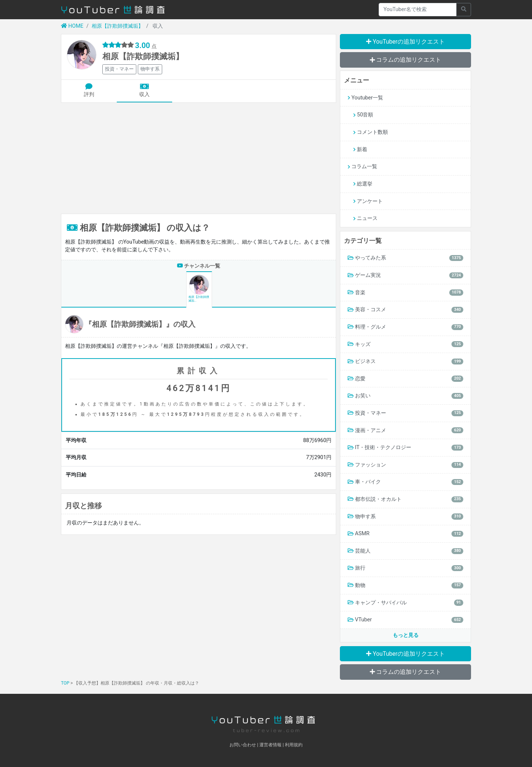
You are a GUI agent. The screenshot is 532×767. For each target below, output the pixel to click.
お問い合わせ (243, 745)
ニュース (365, 218)
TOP (65, 683)
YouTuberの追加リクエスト (405, 42)
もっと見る (406, 635)
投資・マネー (119, 69)
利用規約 (294, 745)
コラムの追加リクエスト (406, 60)
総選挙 (363, 184)
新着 (360, 150)
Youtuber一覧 (365, 98)
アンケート (368, 201)
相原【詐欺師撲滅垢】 (117, 26)
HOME (72, 26)
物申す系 (150, 69)
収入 (144, 91)
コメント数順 (371, 132)
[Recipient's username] (418, 10)
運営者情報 (270, 745)
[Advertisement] (199, 158)
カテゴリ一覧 (363, 241)
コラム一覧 (362, 167)
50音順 (363, 115)
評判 (89, 91)
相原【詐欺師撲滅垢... (199, 289)
